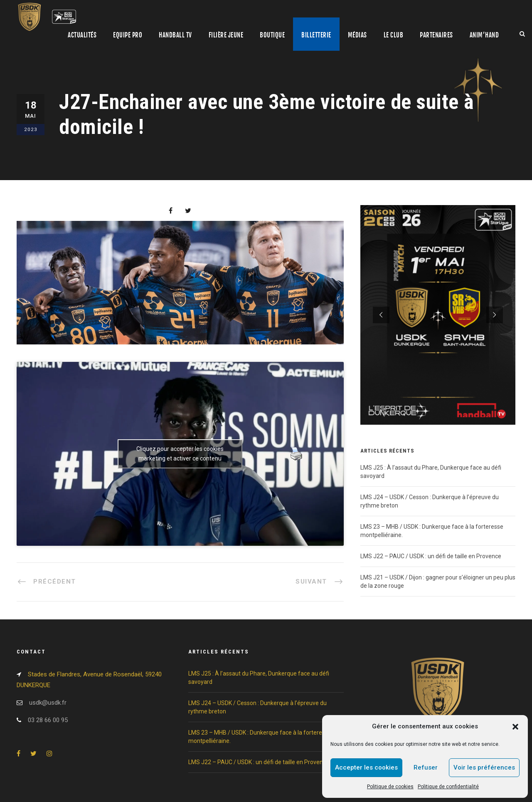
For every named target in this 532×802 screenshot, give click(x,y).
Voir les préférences (484, 767)
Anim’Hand (484, 35)
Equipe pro (128, 35)
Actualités (82, 35)
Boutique (272, 35)
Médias (357, 35)
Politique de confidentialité (448, 787)
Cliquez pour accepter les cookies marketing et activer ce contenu (180, 454)
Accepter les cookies (366, 767)
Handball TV (175, 35)
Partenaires (436, 35)
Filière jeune (226, 35)
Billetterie (316, 35)
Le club (394, 35)
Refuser (426, 767)
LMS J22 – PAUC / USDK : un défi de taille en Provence (431, 556)
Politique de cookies (390, 787)
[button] (515, 727)
